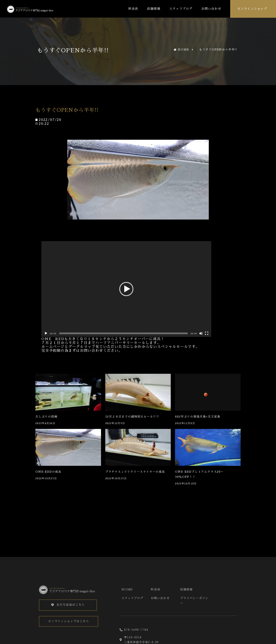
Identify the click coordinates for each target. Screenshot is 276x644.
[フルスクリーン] (207, 333)
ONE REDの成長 (48, 472)
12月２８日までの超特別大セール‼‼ (132, 417)
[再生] (46, 333)
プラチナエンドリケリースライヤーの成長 (135, 472)
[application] (126, 289)
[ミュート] (201, 333)
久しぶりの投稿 (46, 417)
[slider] (124, 333)
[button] (126, 289)
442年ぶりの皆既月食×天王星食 (198, 417)
